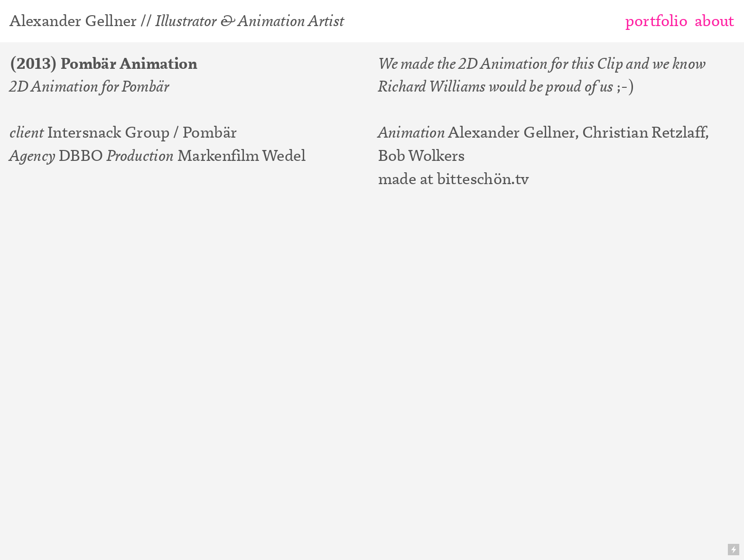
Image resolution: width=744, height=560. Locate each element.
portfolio (656, 21)
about (715, 21)
